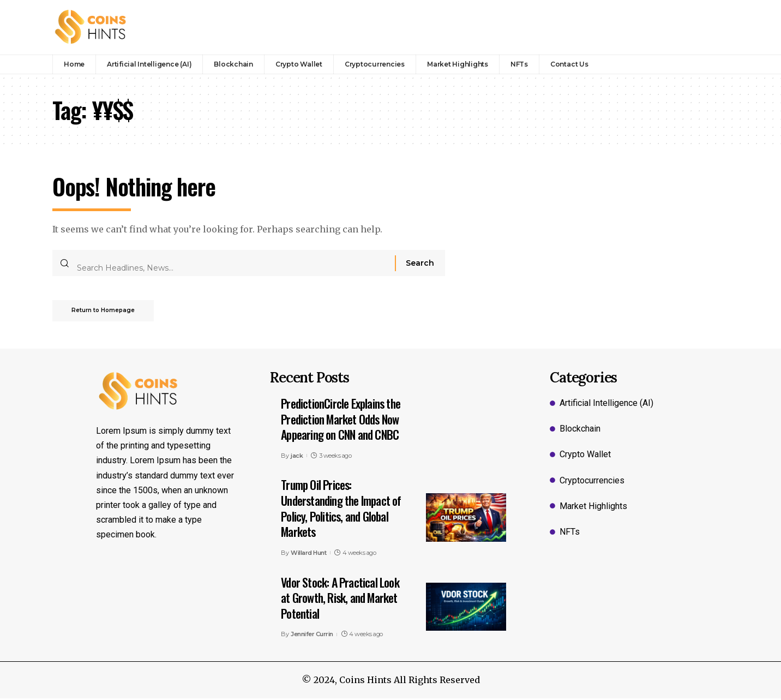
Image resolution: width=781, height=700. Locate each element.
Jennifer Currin (312, 636)
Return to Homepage (106, 312)
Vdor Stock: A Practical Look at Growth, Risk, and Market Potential (340, 599)
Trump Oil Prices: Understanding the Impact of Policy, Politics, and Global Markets (341, 510)
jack (297, 457)
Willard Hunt (308, 554)
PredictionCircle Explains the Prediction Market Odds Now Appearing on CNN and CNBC (341, 420)
